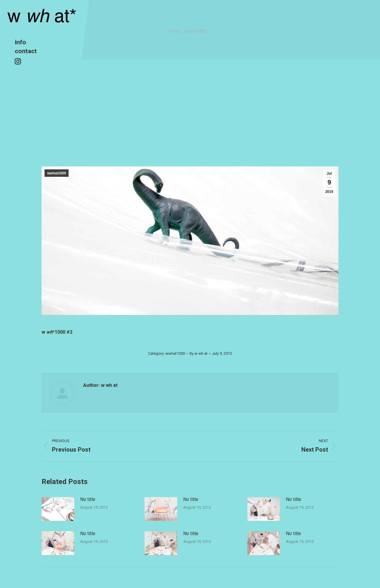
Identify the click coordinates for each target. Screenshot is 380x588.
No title (88, 499)
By (198, 353)
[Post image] (58, 509)
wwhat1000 (57, 173)
